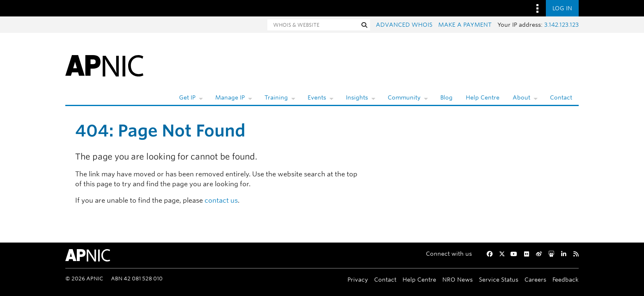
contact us (221, 200)
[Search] (313, 25)
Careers (535, 279)
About (521, 97)
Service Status (499, 279)
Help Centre (483, 97)
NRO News (458, 279)
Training (276, 97)
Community (404, 97)
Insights (357, 97)
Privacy (358, 279)
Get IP (187, 97)
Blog (446, 97)
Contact (561, 97)
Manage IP (230, 97)
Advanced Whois (404, 25)
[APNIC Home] (104, 65)
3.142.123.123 (561, 25)
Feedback (566, 279)
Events (317, 97)
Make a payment (465, 25)
